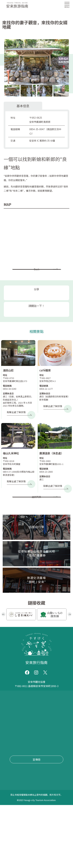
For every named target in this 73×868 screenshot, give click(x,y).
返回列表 (36, 515)
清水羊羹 (41, 836)
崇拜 (35, 803)
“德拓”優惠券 (11, 750)
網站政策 (9, 768)
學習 (43, 803)
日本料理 (48, 819)
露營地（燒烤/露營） (55, 811)
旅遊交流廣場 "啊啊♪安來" (19, 756)
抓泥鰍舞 (62, 803)
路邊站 (12, 803)
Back (37, 274)
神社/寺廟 (34, 795)
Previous (3, 636)
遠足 (32, 819)
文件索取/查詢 (12, 762)
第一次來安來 (11, 719)
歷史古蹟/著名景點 (55, 795)
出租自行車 (10, 744)
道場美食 (62, 819)
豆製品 (20, 844)
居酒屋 (12, 836)
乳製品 (31, 844)
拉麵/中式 (44, 828)
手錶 (9, 795)
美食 (49, 844)
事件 (6, 731)
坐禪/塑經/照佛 (17, 819)
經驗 (51, 803)
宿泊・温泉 (26, 836)
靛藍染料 (12, 811)
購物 (57, 844)
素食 (12, 828)
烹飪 (63, 828)
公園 (22, 803)
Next (70, 636)
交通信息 (9, 737)
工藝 (41, 844)
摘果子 (35, 811)
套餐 (55, 828)
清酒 (65, 836)
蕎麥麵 (25, 811)
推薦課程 (9, 725)
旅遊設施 (20, 795)
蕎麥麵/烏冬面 (26, 828)
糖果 (52, 836)
